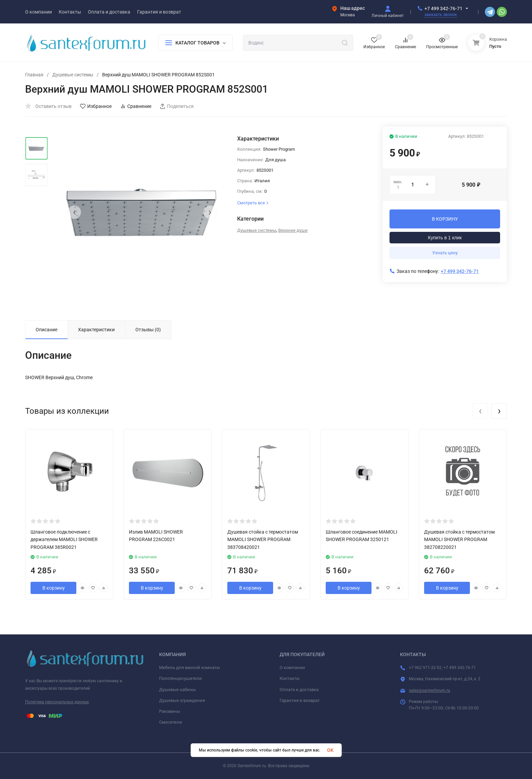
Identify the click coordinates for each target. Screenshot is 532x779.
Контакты (290, 678)
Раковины (170, 711)
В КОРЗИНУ (445, 219)
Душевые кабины (177, 690)
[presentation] (74, 212)
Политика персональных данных (57, 702)
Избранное (96, 106)
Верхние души (293, 230)
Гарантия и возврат (300, 700)
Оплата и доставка (299, 690)
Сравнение (136, 106)
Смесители (171, 722)
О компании (292, 667)
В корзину (54, 588)
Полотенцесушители (180, 678)
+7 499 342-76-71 (443, 8)
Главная (34, 75)
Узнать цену (445, 253)
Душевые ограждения (182, 700)
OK (330, 750)
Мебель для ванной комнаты (189, 667)
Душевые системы (73, 75)
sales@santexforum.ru (430, 690)
